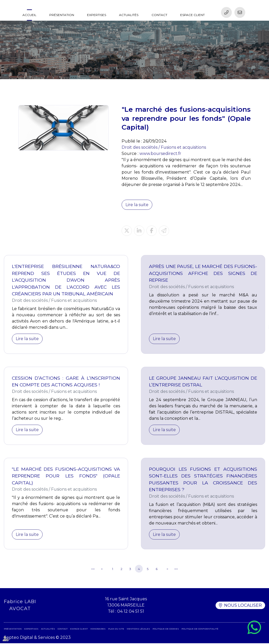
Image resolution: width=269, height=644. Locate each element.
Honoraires (98, 630)
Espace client (192, 15)
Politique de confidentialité (200, 630)
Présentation (62, 15)
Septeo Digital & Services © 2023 (37, 638)
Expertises (97, 15)
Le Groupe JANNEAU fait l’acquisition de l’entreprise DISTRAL (203, 382)
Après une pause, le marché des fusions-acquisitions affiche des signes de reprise (203, 273)
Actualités (129, 15)
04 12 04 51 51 (131, 612)
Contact (159, 15)
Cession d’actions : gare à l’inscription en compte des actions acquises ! (66, 382)
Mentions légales (138, 630)
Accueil (29, 15)
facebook (259, 317)
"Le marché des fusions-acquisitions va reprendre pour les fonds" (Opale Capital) (66, 476)
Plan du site (116, 630)
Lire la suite (137, 205)
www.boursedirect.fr (161, 153)
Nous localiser (243, 606)
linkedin (259, 327)
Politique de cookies (166, 630)
